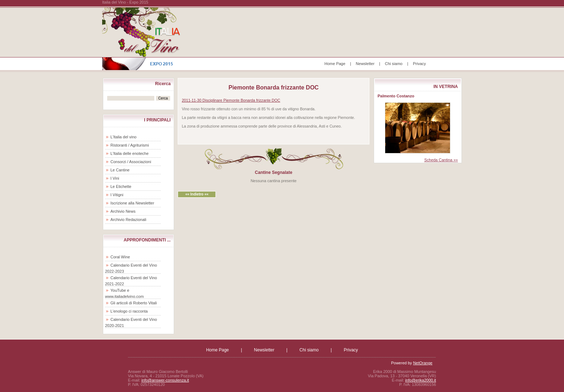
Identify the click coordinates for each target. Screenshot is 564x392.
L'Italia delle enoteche (129, 153)
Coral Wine (120, 257)
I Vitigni (117, 195)
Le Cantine (120, 170)
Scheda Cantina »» (441, 160)
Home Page (335, 64)
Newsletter (365, 64)
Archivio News (123, 211)
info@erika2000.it (420, 380)
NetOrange (423, 363)
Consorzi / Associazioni (131, 162)
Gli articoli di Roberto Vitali (134, 303)
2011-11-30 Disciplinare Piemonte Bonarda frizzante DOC (231, 100)
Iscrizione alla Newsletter (132, 203)
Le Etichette (121, 186)
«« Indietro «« (197, 194)
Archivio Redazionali (128, 220)
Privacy (419, 64)
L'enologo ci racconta (129, 311)
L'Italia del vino (123, 137)
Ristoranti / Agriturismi (130, 145)
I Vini (115, 178)
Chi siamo (394, 64)
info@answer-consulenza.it (165, 380)
